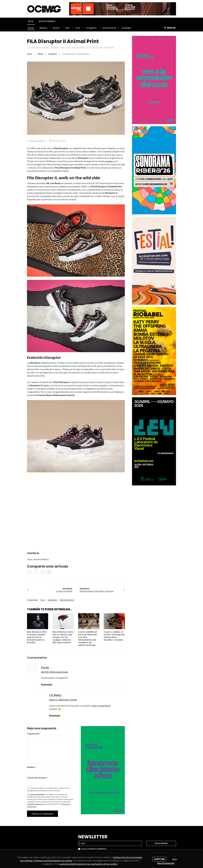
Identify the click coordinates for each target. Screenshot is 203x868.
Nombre (32, 767)
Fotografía (91, 28)
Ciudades (126, 28)
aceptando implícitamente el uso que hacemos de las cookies (88, 864)
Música (43, 28)
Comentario (34, 734)
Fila (43, 600)
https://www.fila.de (101, 706)
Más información (166, 863)
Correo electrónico (37, 778)
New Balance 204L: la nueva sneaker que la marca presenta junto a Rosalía (37, 637)
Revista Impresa (47, 21)
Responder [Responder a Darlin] (47, 684)
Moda (31, 28)
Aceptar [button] (159, 859)
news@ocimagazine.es (35, 804)
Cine (78, 28)
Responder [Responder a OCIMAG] (55, 715)
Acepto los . (92, 849)
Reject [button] (175, 859)
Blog (31, 21)
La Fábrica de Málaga (64, 591)
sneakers (110, 161)
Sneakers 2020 (67, 600)
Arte (67, 28)
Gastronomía (109, 28)
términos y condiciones (98, 849)
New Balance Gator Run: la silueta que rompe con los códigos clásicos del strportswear (63, 637)
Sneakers (41, 141)
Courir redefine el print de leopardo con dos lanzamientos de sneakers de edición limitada (88, 639)
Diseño (56, 28)
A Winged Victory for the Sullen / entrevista (96, 591)
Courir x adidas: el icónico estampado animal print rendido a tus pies (114, 636)
